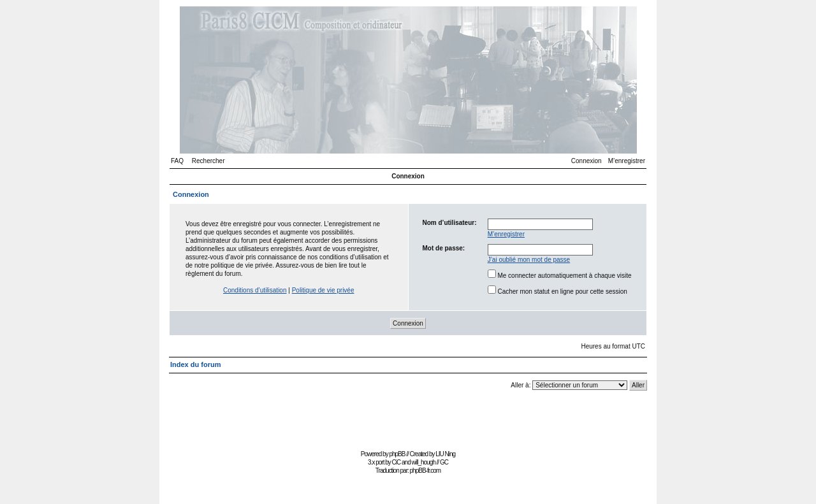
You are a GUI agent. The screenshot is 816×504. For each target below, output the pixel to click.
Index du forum (195, 364)
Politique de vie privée (323, 290)
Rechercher (208, 161)
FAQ (177, 161)
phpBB (397, 454)
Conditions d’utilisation (255, 290)
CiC (397, 462)
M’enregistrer (627, 161)
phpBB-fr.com (426, 471)
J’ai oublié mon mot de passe (529, 260)
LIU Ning (445, 454)
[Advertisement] (408, 418)
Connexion (586, 161)
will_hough (424, 462)
